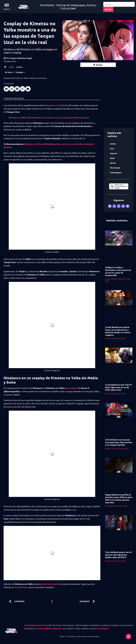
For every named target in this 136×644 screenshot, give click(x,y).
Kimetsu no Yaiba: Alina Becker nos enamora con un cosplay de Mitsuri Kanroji (49, 117)
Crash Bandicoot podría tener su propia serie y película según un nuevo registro (118, 331)
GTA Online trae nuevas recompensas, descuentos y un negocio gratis (119, 442)
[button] (6, 89)
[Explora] (7, 5)
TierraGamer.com (33, 625)
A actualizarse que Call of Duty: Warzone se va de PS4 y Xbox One (118, 387)
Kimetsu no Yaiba (55, 105)
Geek (112, 158)
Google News (21, 587)
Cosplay (19, 72)
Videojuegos (116, 172)
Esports (114, 153)
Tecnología (115, 168)
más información (51, 584)
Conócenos (103, 628)
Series (113, 163)
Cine (112, 148)
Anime (99, 65)
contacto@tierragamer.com (52, 628)
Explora (7, 9)
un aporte (72, 388)
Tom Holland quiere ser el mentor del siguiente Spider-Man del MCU (119, 555)
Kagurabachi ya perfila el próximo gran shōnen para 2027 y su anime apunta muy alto (119, 498)
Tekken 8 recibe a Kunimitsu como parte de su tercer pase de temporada (118, 271)
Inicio (9, 72)
